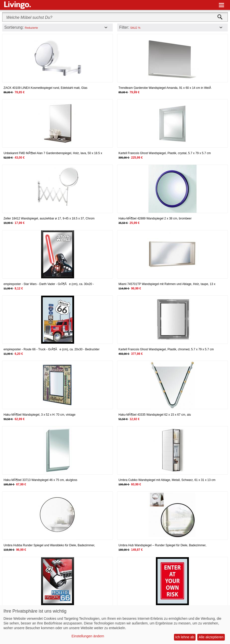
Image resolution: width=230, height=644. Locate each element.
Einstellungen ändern (88, 636)
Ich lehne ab (185, 637)
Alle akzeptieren (211, 637)
